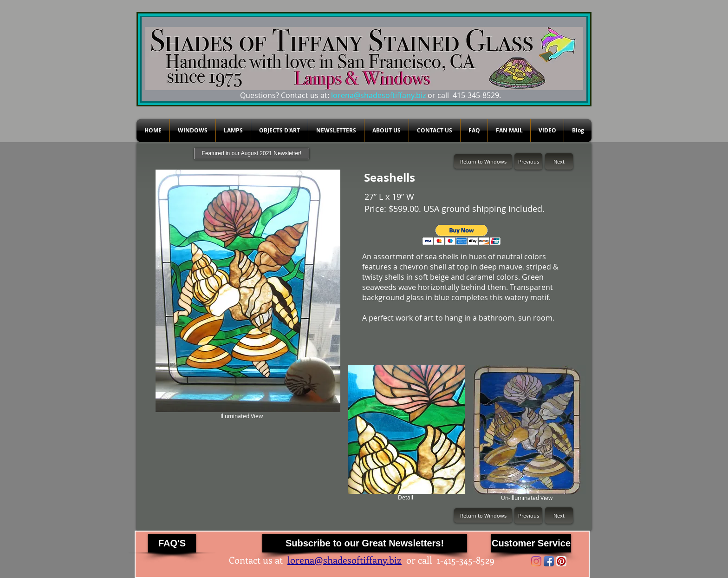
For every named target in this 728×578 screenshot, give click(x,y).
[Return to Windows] (483, 161)
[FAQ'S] (172, 543)
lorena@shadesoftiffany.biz (378, 95)
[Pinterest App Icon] (561, 561)
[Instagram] (536, 561)
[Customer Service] (531, 543)
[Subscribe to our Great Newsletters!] (365, 543)
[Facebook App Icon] (549, 561)
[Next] (559, 161)
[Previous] (528, 161)
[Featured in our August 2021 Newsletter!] (252, 154)
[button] (462, 235)
